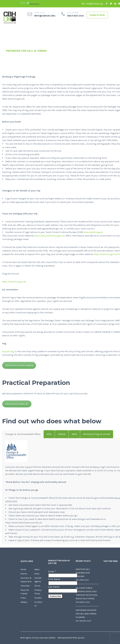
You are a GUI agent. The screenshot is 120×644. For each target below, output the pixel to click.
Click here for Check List (17, 404)
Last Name (54, 587)
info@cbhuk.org (92, 4)
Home (23, 569)
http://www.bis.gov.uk (14, 282)
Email (52, 571)
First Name (54, 579)
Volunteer (25, 586)
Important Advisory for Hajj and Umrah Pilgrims (86, 614)
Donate (38, 598)
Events (24, 574)
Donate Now (97, 15)
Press (23, 598)
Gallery (24, 602)
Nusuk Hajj (8, 351)
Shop (37, 574)
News (37, 569)
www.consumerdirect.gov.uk (49, 236)
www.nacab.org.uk (93, 232)
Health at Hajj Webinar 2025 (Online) (83, 573)
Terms (37, 586)
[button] (35, 4)
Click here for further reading (19, 365)
